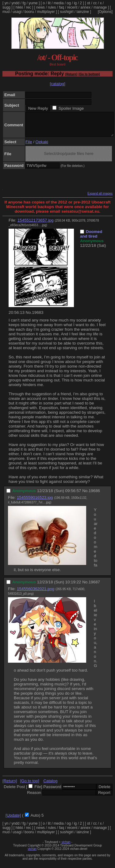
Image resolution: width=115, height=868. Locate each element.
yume (33, 3)
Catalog (50, 785)
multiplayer (46, 12)
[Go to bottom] (89, 74)
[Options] (105, 12)
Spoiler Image (71, 108)
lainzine (83, 12)
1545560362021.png (36, 593)
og (69, 3)
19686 (94, 495)
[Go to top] (29, 785)
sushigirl (67, 12)
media (59, 3)
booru (29, 12)
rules (52, 7)
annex (85, 7)
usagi (17, 12)
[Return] (71, 74)
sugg (6, 7)
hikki (19, 7)
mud (6, 12)
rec (29, 7)
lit (49, 3)
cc (95, 3)
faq (61, 7)
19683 (38, 317)
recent (72, 7)
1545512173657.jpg (36, 225)
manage (100, 7)
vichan (66, 847)
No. (29, 317)
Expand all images (100, 198)
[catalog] (57, 84)
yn (7, 3)
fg (24, 3)
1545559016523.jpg (35, 502)
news (40, 7)
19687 (94, 587)
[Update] (13, 820)
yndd (15, 3)
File (29, 146)
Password (52, 791)
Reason (34, 797)
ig (75, 3)
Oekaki (42, 146)
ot (89, 3)
